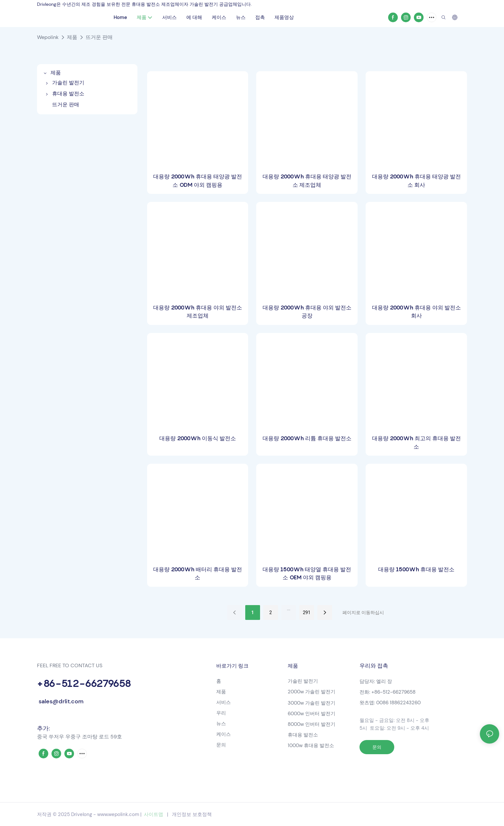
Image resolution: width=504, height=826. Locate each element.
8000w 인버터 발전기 (312, 724)
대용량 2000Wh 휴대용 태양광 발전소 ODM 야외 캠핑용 (198, 181)
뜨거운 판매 (99, 37)
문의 (221, 745)
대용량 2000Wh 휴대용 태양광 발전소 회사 (416, 181)
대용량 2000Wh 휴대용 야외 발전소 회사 (416, 312)
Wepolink (48, 37)
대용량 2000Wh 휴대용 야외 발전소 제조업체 (198, 312)
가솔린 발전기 (303, 681)
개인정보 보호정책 (192, 814)
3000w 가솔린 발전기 (312, 703)
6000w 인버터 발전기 (312, 714)
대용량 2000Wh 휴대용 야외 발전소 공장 (307, 312)
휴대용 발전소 (303, 735)
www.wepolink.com (118, 814)
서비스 (224, 702)
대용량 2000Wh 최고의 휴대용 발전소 (416, 442)
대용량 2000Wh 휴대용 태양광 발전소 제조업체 (307, 181)
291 (307, 612)
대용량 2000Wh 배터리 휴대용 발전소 (198, 574)
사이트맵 (154, 814)
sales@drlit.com (60, 701)
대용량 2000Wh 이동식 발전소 (198, 438)
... (289, 609)
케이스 (224, 734)
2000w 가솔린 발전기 (312, 692)
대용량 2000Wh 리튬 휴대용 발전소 (307, 438)
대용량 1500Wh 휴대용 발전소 (416, 569)
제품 (72, 37)
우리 (221, 713)
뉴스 (221, 724)
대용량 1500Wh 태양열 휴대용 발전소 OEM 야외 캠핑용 (307, 574)
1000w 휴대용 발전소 (311, 745)
